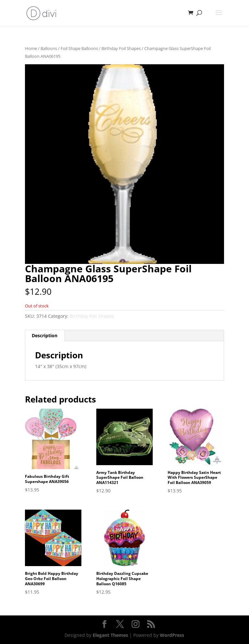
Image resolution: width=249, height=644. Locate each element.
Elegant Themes (110, 635)
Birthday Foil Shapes (121, 48)
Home (31, 48)
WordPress (172, 635)
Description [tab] (45, 335)
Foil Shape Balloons (79, 48)
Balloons (49, 48)
